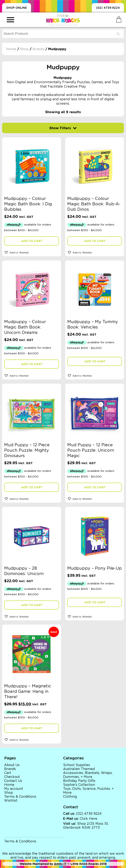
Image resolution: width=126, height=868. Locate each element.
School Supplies (77, 765)
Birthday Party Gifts (79, 781)
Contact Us (13, 781)
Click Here (89, 819)
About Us (12, 765)
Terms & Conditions (20, 797)
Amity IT (60, 864)
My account (14, 789)
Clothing (70, 797)
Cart (8, 773)
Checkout (12, 777)
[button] (32, 252)
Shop (24, 49)
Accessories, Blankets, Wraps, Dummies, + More (88, 775)
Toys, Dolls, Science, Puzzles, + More (88, 791)
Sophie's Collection (79, 785)
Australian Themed (79, 769)
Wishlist (11, 801)
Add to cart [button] (31, 241)
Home (11, 49)
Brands (38, 49)
